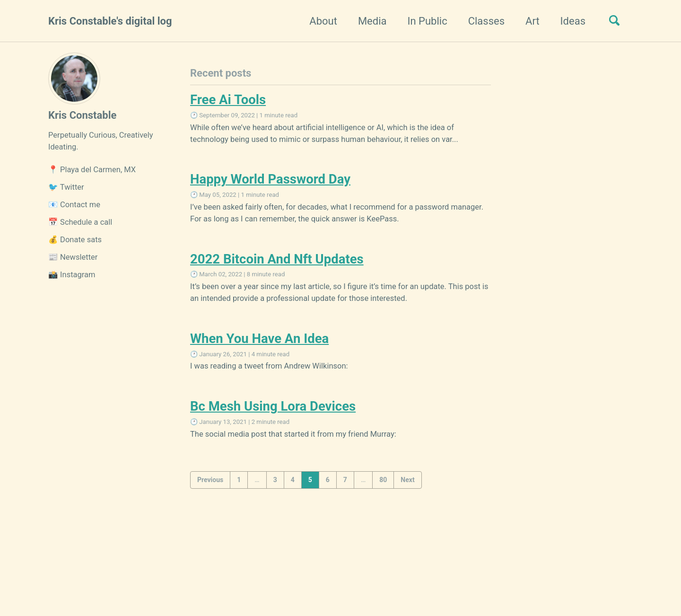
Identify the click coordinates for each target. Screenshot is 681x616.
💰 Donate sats (75, 240)
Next (407, 480)
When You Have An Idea (259, 339)
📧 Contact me (74, 205)
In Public (428, 21)
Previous (210, 480)
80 (383, 480)
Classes (486, 21)
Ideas (573, 21)
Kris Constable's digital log (110, 21)
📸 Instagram (72, 275)
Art (533, 21)
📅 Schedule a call (80, 222)
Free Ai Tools (228, 100)
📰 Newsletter (73, 257)
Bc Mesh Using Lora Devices (273, 406)
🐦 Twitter (66, 187)
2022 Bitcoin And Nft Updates (277, 259)
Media (372, 21)
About (323, 21)
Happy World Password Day (270, 179)
